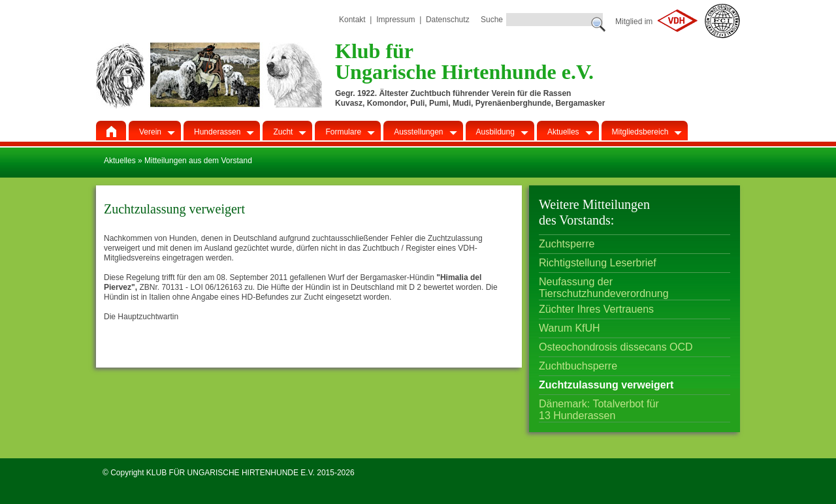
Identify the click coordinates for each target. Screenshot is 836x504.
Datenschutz (448, 20)
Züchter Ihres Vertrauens (596, 309)
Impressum (395, 20)
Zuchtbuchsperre (578, 366)
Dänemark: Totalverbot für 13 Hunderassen (599, 406)
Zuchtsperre (567, 244)
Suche (492, 20)
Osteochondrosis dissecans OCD (616, 347)
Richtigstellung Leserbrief (598, 263)
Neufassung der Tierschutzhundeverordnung (604, 284)
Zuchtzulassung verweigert (606, 385)
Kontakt (352, 20)
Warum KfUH (570, 328)
